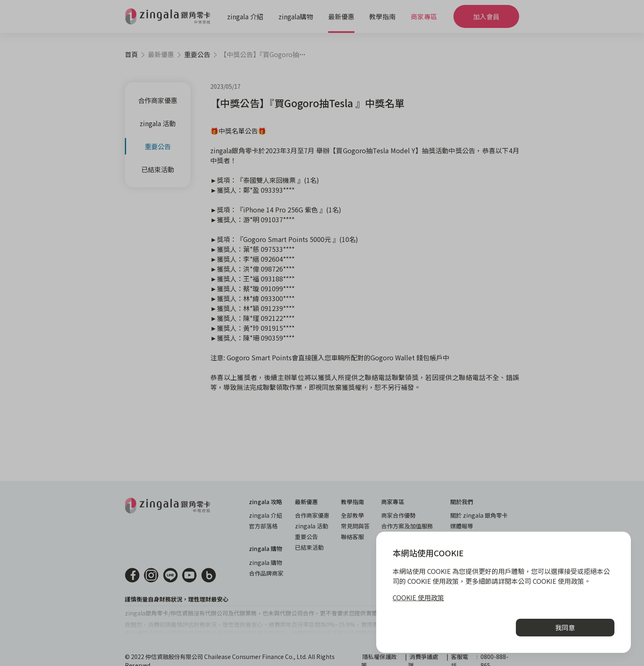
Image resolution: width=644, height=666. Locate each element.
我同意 (565, 627)
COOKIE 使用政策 (418, 597)
